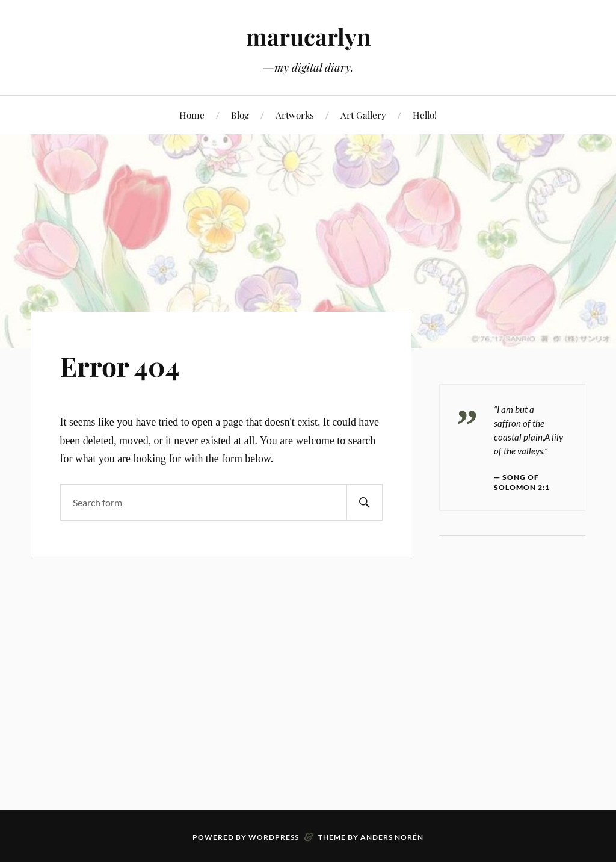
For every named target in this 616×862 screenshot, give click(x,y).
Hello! (425, 115)
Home (192, 115)
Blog (240, 115)
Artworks (295, 115)
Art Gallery (363, 115)
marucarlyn (308, 36)
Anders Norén (392, 837)
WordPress (274, 837)
